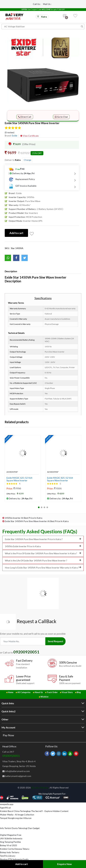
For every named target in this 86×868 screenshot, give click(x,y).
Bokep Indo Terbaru (10, 852)
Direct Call (25, 117)
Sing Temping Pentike (10, 842)
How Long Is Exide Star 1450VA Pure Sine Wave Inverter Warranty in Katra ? (43, 568)
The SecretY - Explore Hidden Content (50, 811)
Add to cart (21, 864)
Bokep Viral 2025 (9, 845)
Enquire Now (64, 864)
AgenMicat (5, 808)
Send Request (55, 641)
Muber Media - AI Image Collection (17, 815)
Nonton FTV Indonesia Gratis (14, 859)
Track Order (52, 692)
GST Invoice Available (23, 186)
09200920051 (11, 756)
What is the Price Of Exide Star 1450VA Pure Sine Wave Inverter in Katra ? (43, 553)
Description (11, 271)
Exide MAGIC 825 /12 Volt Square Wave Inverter (60, 479)
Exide (14, 136)
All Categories (24, 692)
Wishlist (44, 697)
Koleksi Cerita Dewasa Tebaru (15, 849)
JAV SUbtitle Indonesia (11, 838)
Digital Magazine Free (11, 835)
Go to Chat (61, 117)
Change (27, 160)
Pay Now (8, 735)
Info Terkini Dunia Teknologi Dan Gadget (20, 828)
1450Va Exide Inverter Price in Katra (43, 546)
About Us (39, 692)
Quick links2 (9, 711)
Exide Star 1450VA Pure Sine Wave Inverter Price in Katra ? (43, 539)
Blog (79, 692)
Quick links (8, 703)
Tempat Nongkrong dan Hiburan (16, 818)
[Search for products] (43, 27)
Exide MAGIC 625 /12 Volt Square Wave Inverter (19, 479)
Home (11, 692)
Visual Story (67, 692)
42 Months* (53, 472)
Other (5, 719)
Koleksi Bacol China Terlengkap (15, 811)
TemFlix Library (8, 856)
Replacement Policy (22, 179)
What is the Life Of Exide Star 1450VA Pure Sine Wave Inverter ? (43, 560)
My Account (8, 727)
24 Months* (12, 472)
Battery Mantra (40, 787)
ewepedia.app (7, 804)
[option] (43, 71)
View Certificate (29, 136)
